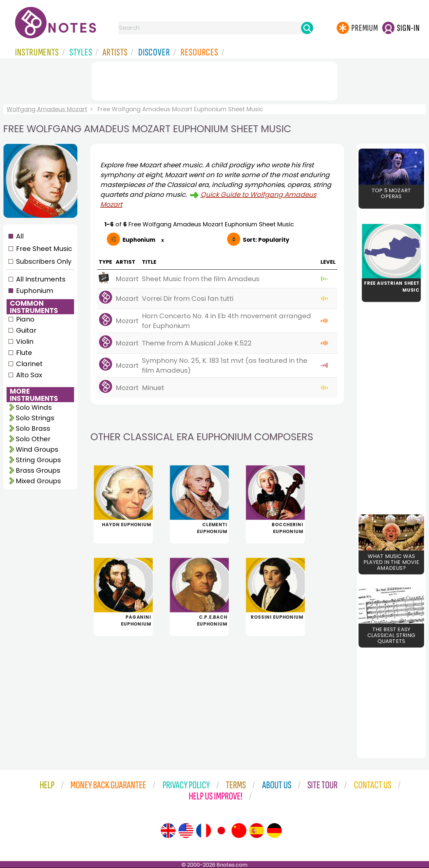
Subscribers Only (44, 261)
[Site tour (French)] (204, 831)
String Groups (38, 460)
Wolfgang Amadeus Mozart (47, 109)
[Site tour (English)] (168, 831)
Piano (25, 319)
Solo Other (33, 439)
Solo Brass (33, 428)
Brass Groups (38, 470)
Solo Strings (35, 418)
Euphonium (35, 291)
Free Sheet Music (44, 249)
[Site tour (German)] (274, 831)
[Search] (307, 28)
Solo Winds (34, 407)
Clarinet (29, 364)
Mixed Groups (38, 481)
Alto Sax (29, 375)
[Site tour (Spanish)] (257, 831)
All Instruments (41, 279)
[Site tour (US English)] (186, 831)
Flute (24, 353)
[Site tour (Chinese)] (239, 831)
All (20, 236)
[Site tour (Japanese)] (221, 831)
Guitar (26, 330)
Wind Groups (37, 449)
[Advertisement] (215, 80)
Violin (25, 341)
